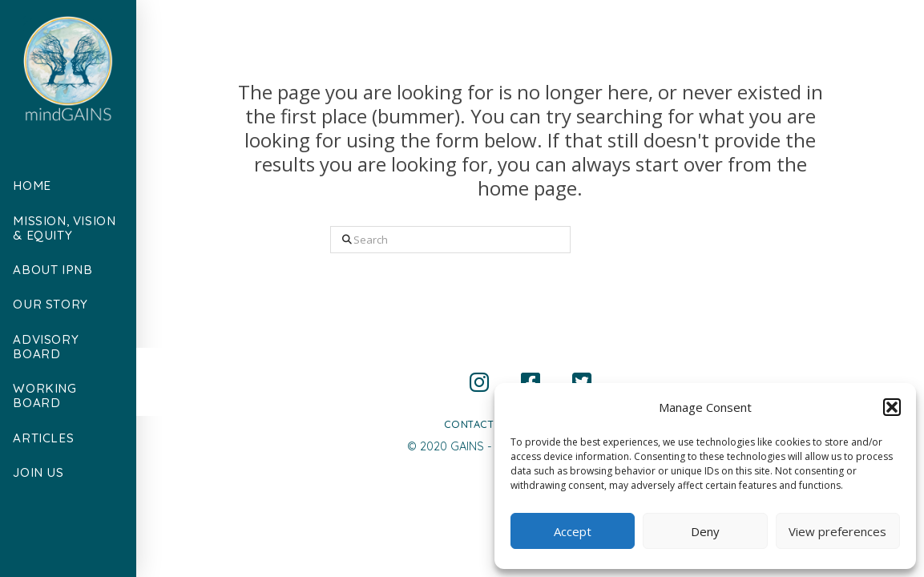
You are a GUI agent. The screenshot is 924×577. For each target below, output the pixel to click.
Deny (705, 531)
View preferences (837, 531)
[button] (892, 407)
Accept (573, 531)
